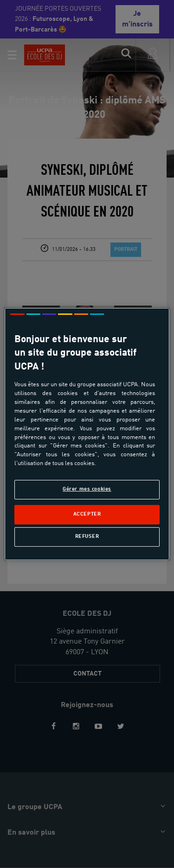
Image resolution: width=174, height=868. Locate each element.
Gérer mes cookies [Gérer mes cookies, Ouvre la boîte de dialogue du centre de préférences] (87, 489)
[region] (87, 434)
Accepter (87, 514)
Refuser (87, 536)
